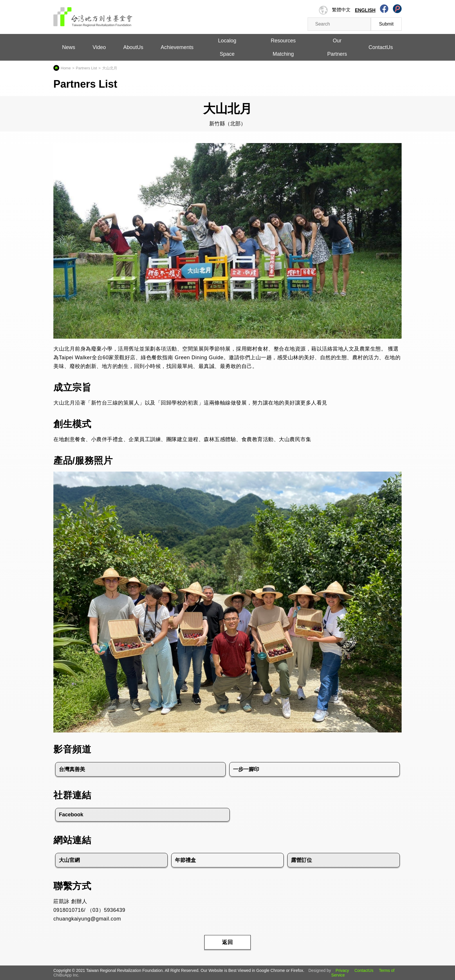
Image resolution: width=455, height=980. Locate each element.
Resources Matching (283, 47)
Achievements (177, 47)
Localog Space (227, 47)
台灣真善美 (72, 769)
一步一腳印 (246, 769)
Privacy (342, 970)
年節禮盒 (185, 860)
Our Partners (337, 47)
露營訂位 (301, 860)
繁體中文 (341, 10)
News (69, 47)
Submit (386, 24)
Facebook (71, 815)
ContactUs (381, 47)
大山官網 (69, 860)
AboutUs (133, 47)
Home (66, 68)
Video (99, 47)
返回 (228, 942)
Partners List (86, 68)
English (365, 10)
